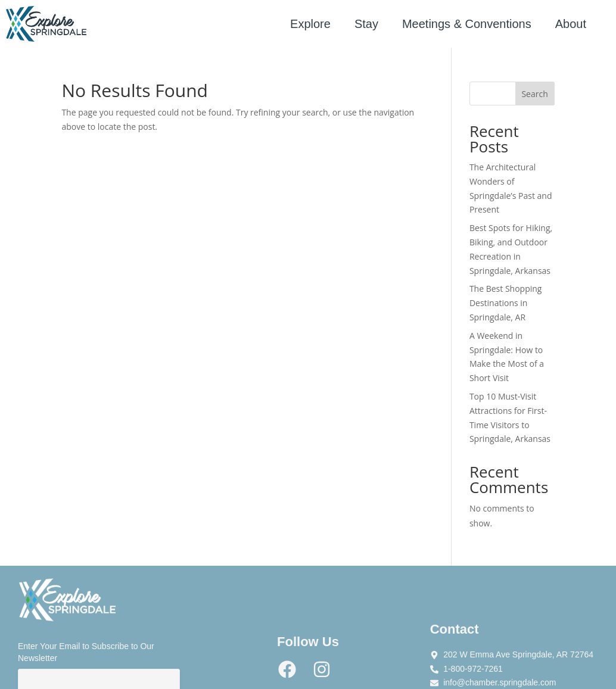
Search (534, 94)
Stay (366, 24)
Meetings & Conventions (467, 24)
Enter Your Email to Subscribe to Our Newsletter (86, 652)
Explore (310, 24)
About (571, 24)
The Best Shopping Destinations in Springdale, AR (506, 303)
